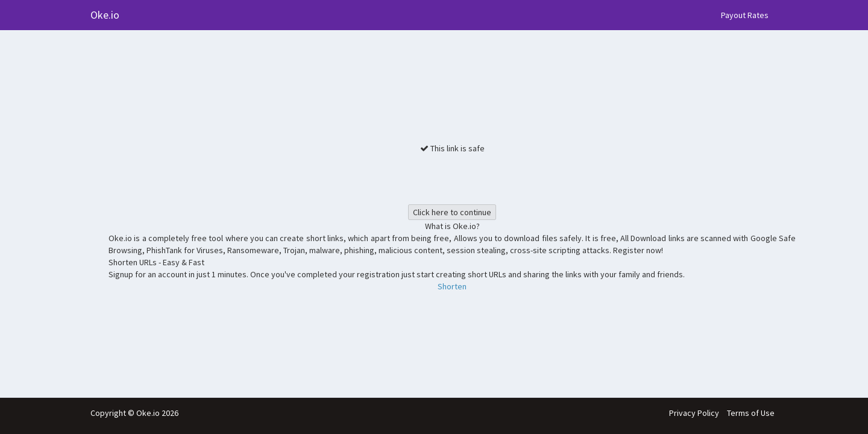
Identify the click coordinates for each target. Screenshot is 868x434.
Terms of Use (751, 413)
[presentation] (452, 178)
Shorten (452, 286)
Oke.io (105, 15)
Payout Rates (745, 15)
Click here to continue (452, 212)
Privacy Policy (694, 413)
